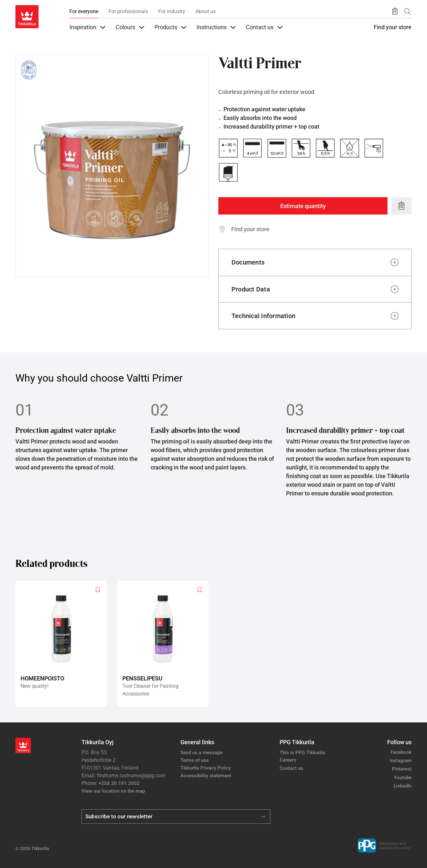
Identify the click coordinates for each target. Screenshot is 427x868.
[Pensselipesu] (166, 644)
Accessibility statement (206, 776)
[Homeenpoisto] (64, 644)
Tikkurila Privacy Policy (206, 768)
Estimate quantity (303, 206)
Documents (248, 262)
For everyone (84, 11)
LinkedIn (403, 786)
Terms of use (195, 760)
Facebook (401, 752)
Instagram (401, 761)
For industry (172, 11)
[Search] (408, 11)
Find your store (393, 27)
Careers (288, 760)
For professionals (128, 11)
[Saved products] (395, 12)
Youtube (403, 778)
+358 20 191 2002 (119, 783)
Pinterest (402, 769)
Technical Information (263, 316)
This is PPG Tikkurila (302, 753)
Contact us (291, 768)
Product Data (251, 289)
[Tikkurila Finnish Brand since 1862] (29, 70)
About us (206, 11)
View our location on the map (113, 791)
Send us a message (201, 753)
